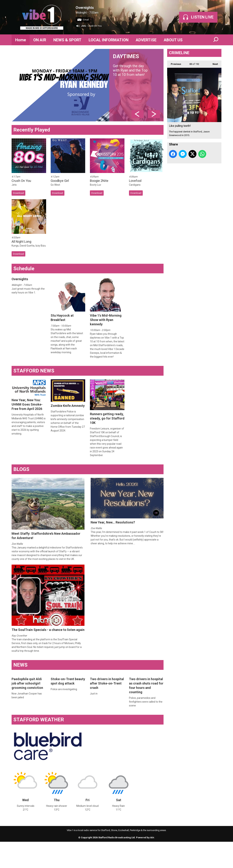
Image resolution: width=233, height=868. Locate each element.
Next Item (154, 114)
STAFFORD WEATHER (39, 720)
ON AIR (40, 40)
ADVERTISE (146, 40)
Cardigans (135, 185)
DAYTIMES (136, 65)
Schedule (24, 269)
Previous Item (138, 114)
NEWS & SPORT (67, 40)
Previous (174, 63)
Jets (83, 26)
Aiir (152, 837)
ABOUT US (173, 40)
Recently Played (32, 130)
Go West (55, 185)
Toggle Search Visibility (216, 40)
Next (213, 63)
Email (83, 20)
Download (18, 193)
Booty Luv (96, 185)
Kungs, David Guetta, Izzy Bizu (29, 246)
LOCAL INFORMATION (109, 40)
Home (21, 40)
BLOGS (21, 469)
